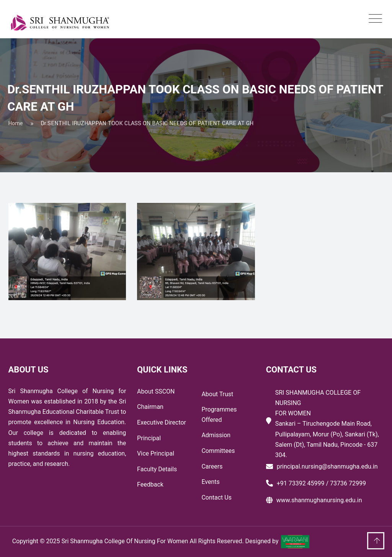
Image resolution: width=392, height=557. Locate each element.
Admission (216, 435)
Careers (212, 466)
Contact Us (216, 497)
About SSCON (156, 391)
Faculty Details (157, 469)
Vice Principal (156, 453)
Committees (218, 451)
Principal (149, 438)
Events (210, 482)
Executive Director (162, 422)
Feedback (150, 484)
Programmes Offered (219, 415)
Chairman (150, 407)
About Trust (217, 394)
